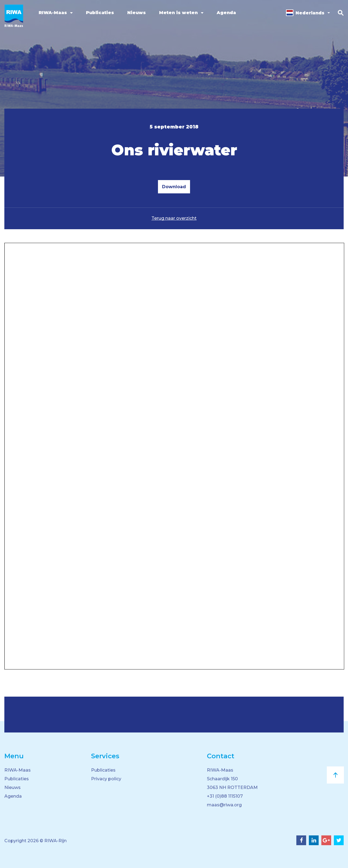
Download (174, 187)
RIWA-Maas (53, 13)
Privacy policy (106, 779)
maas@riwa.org (224, 805)
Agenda (226, 13)
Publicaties (100, 13)
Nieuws (136, 13)
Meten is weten (178, 13)
